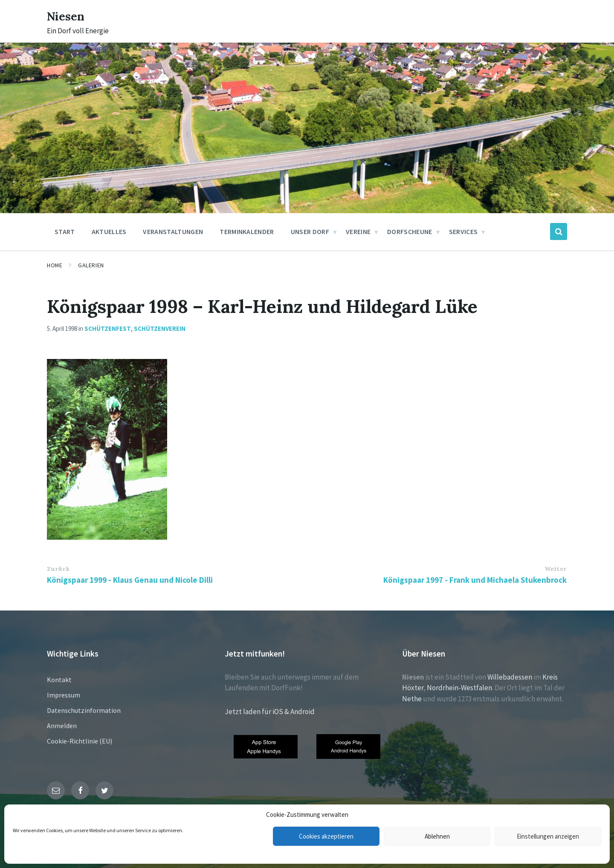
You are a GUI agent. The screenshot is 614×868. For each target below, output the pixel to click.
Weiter (556, 569)
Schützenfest (108, 328)
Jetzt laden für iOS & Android (270, 712)
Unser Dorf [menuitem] (310, 231)
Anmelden (62, 726)
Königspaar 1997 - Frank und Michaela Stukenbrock (475, 580)
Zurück (58, 569)
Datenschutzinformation (84, 710)
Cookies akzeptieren (326, 836)
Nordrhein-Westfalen (459, 688)
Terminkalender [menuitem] (247, 231)
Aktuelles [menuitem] (109, 231)
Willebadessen (510, 677)
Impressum (64, 695)
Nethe (412, 699)
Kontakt (59, 680)
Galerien (91, 265)
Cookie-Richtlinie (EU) (80, 741)
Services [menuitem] (463, 231)
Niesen (68, 16)
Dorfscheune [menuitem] (410, 231)
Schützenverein (160, 328)
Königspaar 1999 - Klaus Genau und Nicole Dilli (130, 580)
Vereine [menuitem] (358, 231)
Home (55, 265)
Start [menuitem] (65, 231)
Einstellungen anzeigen (548, 836)
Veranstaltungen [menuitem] (173, 231)
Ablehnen (437, 836)
